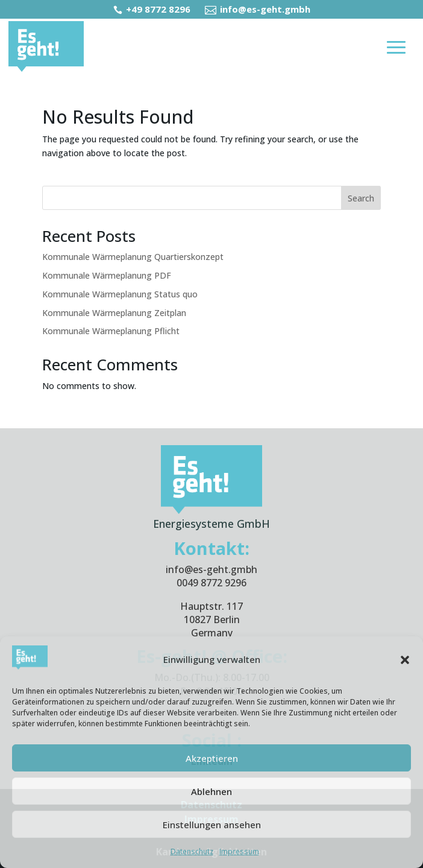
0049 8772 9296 (211, 583)
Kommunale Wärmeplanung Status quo (120, 294)
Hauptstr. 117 (211, 606)
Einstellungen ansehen (212, 825)
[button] (405, 660)
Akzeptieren (212, 758)
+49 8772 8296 (153, 9)
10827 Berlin (212, 619)
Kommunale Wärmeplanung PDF (107, 275)
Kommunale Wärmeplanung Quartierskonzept (133, 257)
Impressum (239, 851)
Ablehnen (211, 791)
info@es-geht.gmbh (258, 9)
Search (361, 198)
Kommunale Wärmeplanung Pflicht (111, 331)
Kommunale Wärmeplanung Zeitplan (114, 313)
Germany (212, 633)
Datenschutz (192, 851)
